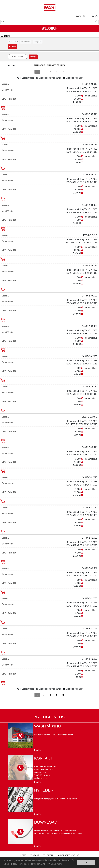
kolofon (48, 855)
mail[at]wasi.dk (41, 778)
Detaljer (38, 750)
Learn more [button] (56, 864)
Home (23, 855)
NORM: (18, 57)
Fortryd (33, 57)
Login (81, 16)
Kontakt (34, 855)
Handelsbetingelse (67, 855)
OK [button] (86, 862)
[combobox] (13, 42)
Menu (5, 36)
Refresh (13, 47)
